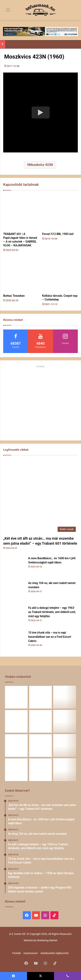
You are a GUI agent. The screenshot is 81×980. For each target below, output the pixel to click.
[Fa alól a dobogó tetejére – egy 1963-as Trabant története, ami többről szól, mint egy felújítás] (14, 617)
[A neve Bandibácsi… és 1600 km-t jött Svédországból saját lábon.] (14, 567)
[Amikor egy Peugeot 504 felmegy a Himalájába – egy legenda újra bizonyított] (65, 746)
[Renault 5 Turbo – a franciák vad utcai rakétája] (65, 770)
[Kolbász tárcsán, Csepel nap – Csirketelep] (60, 274)
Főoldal (16, 953)
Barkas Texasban (14, 296)
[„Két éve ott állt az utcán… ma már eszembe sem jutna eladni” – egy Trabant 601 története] (40, 497)
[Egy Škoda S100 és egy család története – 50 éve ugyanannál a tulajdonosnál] (40, 746)
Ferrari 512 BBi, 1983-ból (58, 234)
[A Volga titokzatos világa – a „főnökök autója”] (40, 770)
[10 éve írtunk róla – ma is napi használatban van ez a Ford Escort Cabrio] (14, 642)
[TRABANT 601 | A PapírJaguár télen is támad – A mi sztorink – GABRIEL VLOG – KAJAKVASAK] (21, 212)
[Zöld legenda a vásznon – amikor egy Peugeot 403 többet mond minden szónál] (16, 746)
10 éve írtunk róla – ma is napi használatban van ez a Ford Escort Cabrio (50, 637)
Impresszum (31, 953)
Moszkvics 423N (41, 165)
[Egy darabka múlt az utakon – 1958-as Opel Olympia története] (65, 721)
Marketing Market (47, 940)
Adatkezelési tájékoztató (54, 953)
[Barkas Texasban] (21, 274)
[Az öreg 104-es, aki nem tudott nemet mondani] (14, 592)
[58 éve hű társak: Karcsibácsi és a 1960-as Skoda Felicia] (16, 770)
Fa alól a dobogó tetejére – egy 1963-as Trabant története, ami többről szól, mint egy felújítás (52, 612)
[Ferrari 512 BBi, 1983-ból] (60, 212)
